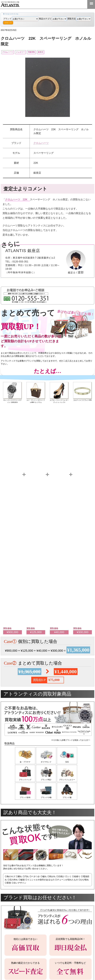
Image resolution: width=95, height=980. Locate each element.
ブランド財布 (25, 799)
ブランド (21, 19)
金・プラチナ (25, 762)
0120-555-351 (82, 4)
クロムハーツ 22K (17, 200)
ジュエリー (27, 52)
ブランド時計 (47, 781)
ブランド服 (69, 799)
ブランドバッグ (25, 781)
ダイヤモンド (47, 762)
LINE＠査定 (72, 4)
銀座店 (55, 52)
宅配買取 (42, 52)
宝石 (69, 762)
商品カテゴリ (53, 19)
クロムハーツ (9, 52)
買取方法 (79, 19)
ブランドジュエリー (69, 781)
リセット (8, 23)
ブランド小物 (47, 799)
